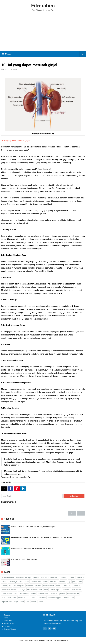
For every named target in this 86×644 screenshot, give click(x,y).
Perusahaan (24, 594)
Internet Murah (49, 586)
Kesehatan (76, 586)
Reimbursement (73, 594)
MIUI (46, 590)
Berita (4, 582)
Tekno (34, 598)
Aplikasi (71, 578)
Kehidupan (66, 586)
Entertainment (36, 582)
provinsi (62, 594)
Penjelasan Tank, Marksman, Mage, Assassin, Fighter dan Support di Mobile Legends (41, 537)
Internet (38, 586)
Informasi (30, 586)
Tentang (7, 615)
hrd (10, 586)
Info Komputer (19, 586)
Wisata (34, 602)
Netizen (66, 590)
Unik (27, 602)
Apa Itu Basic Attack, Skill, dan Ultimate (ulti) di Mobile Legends (34, 527)
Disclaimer (8, 621)
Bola (21, 582)
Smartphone (12, 598)
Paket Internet (76, 590)
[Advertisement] (43, 34)
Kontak (7, 618)
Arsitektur (80, 578)
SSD (29, 598)
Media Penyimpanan (35, 590)
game (74, 582)
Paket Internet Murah (10, 594)
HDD (80, 582)
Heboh (4, 586)
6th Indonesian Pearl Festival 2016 (46, 578)
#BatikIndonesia (8, 578)
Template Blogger (54, 598)
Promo (33, 594)
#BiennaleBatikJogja (24, 578)
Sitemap (7, 626)
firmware (53, 582)
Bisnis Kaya (13, 582)
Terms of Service (10, 629)
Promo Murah (43, 594)
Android (64, 578)
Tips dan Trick (7, 602)
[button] (4, 489)
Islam (58, 586)
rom (3, 598)
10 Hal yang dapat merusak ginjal (15, 140)
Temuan (66, 598)
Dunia (27, 582)
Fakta (46, 582)
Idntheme (65, 640)
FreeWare (62, 582)
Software (22, 598)
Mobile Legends (56, 590)
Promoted (54, 594)
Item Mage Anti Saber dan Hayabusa (24, 559)
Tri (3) (16, 602)
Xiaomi (41, 602)
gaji (69, 582)
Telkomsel (42, 598)
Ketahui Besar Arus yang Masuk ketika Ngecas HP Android (32, 548)
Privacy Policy (9, 623)
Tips (72, 598)
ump (22, 602)
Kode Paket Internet (9, 590)
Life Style (22, 590)
